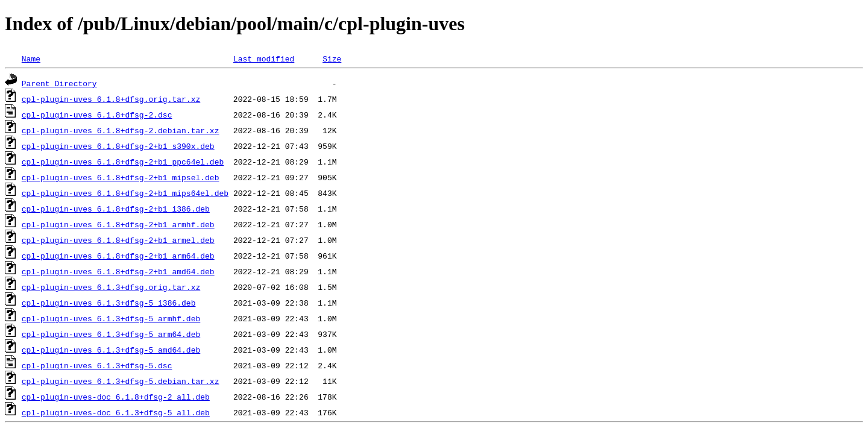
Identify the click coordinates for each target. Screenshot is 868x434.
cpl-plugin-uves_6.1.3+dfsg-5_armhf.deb (111, 318)
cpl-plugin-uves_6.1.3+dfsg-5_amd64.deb (111, 350)
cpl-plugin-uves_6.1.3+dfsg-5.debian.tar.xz (121, 381)
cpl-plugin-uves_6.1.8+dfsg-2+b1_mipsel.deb (121, 177)
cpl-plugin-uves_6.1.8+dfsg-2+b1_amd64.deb (118, 271)
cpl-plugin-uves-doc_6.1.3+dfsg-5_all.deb (116, 412)
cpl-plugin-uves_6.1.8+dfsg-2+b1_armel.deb (118, 240)
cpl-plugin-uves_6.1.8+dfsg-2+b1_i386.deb (116, 209)
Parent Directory (59, 83)
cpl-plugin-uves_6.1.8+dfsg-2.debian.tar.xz (121, 130)
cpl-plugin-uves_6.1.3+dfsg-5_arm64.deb (111, 334)
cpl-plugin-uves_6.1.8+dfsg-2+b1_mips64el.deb (125, 193)
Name (31, 58)
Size (332, 58)
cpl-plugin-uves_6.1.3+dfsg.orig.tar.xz (111, 287)
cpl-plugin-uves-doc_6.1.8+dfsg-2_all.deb (116, 397)
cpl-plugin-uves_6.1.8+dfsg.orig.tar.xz (111, 99)
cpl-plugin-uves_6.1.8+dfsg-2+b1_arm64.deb (118, 256)
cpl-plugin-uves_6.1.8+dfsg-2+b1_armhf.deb (118, 224)
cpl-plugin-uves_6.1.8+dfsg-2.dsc (97, 115)
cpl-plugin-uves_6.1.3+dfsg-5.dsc (97, 365)
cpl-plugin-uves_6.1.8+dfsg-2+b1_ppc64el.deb (123, 162)
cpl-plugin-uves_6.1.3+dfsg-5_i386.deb (109, 303)
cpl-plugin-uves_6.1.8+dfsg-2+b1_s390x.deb (118, 146)
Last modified (264, 58)
